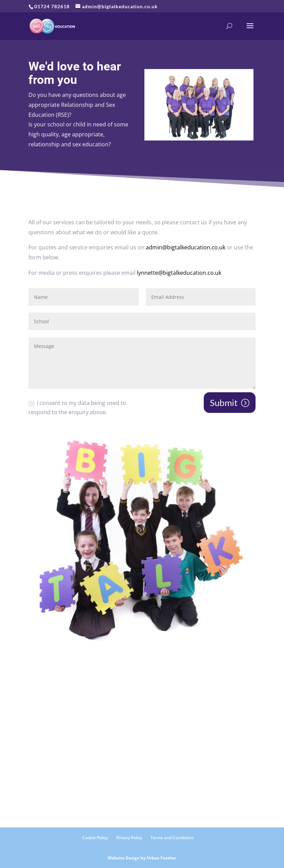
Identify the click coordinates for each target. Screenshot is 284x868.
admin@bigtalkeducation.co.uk (186, 247)
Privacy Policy (129, 838)
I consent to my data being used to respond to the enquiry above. (77, 408)
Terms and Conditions (172, 838)
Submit (224, 403)
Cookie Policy (95, 838)
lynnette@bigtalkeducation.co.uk (179, 273)
